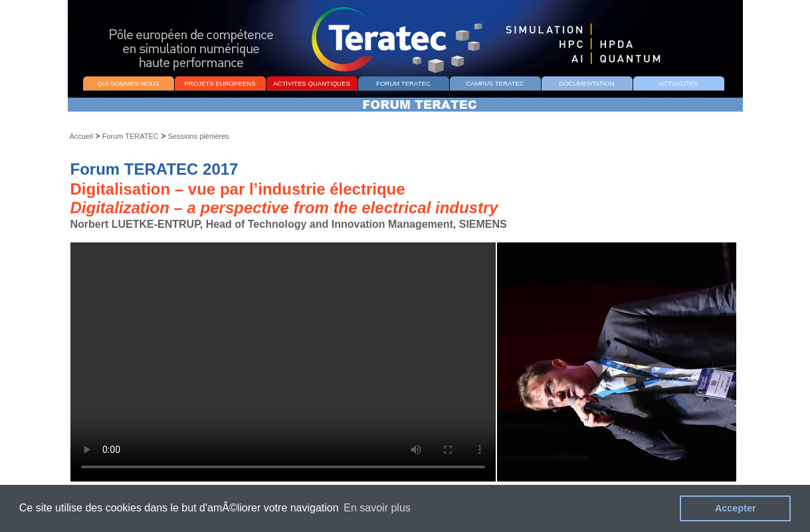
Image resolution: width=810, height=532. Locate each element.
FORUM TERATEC (403, 83)
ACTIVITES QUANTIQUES (312, 83)
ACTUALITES (678, 83)
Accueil (81, 136)
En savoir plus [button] (377, 508)
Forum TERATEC (131, 136)
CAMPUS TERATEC (495, 83)
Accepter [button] (736, 508)
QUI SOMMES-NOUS (128, 83)
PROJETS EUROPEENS (220, 83)
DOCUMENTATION (586, 83)
